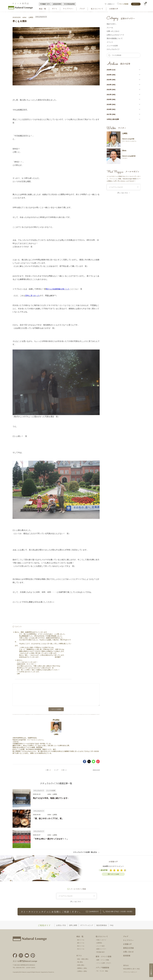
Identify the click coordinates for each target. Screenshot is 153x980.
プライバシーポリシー (130, 972)
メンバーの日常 (51, 791)
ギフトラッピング (87, 925)
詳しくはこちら (123, 193)
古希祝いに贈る (82, 971)
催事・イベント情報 (103, 960)
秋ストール (81, 946)
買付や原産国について (115, 38)
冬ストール (81, 949)
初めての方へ (111, 24)
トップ (56, 770)
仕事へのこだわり (113, 31)
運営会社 (126, 965)
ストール (110, 28)
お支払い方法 (61, 925)
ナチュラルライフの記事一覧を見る (86, 852)
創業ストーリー (101, 949)
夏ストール (81, 943)
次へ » (65, 770)
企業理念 (99, 943)
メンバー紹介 (101, 946)
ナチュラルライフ (41, 17)
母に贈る (80, 962)
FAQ (112, 925)
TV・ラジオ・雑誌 (102, 971)
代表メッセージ (101, 940)
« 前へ (48, 770)
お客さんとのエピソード (115, 35)
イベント (110, 42)
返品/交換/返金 (102, 925)
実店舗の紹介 (101, 952)
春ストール (81, 940)
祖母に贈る (81, 965)
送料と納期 (73, 925)
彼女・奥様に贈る (83, 959)
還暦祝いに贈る (82, 968)
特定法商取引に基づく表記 (132, 969)
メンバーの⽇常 (112, 46)
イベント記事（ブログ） (104, 963)
